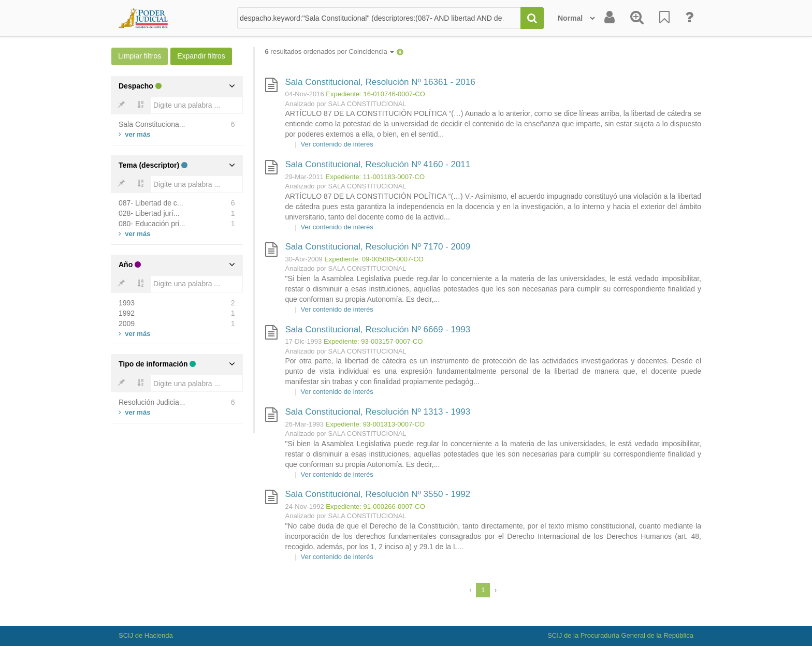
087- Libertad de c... (151, 203)
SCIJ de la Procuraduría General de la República (620, 635)
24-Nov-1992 (305, 506)
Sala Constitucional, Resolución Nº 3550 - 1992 (378, 494)
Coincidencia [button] (371, 52)
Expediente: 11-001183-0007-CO (375, 177)
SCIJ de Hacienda (146, 635)
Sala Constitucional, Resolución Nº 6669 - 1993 (378, 329)
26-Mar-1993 (304, 424)
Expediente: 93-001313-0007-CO (375, 424)
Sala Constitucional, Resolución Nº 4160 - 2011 (378, 164)
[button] (400, 52)
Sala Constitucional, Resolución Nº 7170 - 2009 (378, 247)
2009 (127, 324)
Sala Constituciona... (152, 124)
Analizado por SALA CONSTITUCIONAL (346, 104)
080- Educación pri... (152, 224)
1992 (127, 313)
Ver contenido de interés (337, 144)
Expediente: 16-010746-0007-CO (375, 94)
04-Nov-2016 (305, 94)
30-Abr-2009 (304, 259)
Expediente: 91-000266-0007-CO (375, 506)
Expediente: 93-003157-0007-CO (373, 341)
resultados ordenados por (330, 52)
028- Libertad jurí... (149, 213)
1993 (127, 303)
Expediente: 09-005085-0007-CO (374, 259)
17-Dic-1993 (304, 341)
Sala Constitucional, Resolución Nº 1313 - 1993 (378, 412)
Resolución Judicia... (152, 402)
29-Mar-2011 (304, 177)
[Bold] (121, 106)
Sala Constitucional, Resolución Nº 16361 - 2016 (380, 82)
